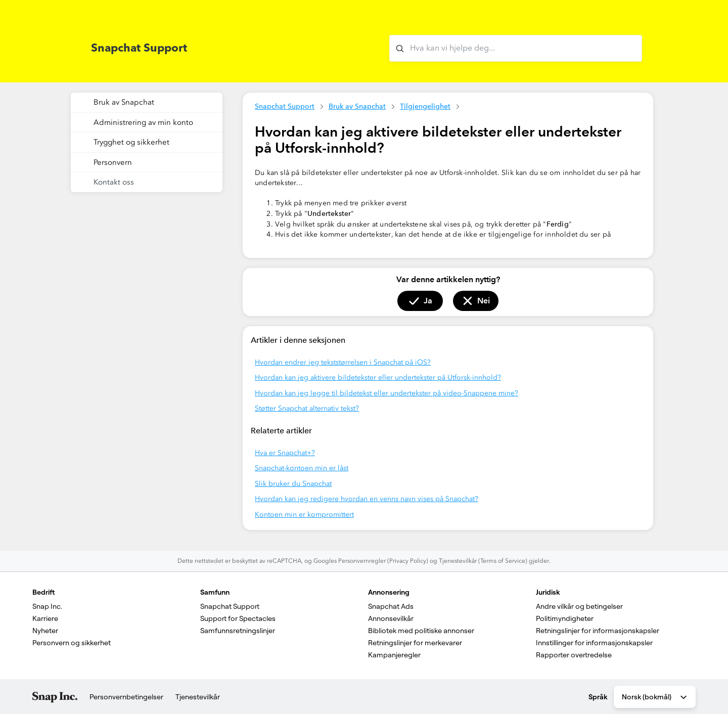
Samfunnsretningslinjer (238, 631)
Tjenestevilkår (198, 697)
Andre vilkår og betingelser (579, 606)
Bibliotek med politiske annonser (421, 631)
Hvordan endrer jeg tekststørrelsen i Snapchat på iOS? (343, 362)
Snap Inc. (47, 606)
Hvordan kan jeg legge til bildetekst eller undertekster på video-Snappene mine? (386, 393)
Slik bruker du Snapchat (293, 484)
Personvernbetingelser (126, 697)
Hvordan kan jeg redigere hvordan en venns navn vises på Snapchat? (367, 499)
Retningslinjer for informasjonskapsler (598, 631)
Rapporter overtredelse (574, 655)
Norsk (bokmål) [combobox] (655, 697)
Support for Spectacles (238, 618)
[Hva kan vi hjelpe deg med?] (516, 48)
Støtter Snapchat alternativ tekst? (307, 408)
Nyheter (45, 631)
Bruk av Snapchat (357, 106)
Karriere (45, 618)
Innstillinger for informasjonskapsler (594, 643)
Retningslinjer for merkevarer (415, 643)
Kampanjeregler (394, 655)
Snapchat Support (285, 106)
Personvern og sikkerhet (72, 643)
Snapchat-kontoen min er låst (302, 468)
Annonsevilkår (391, 618)
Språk (598, 697)
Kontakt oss (114, 182)
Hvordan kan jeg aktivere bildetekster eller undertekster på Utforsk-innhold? (378, 377)
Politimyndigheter (565, 618)
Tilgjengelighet (425, 106)
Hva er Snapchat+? (285, 453)
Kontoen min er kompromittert (304, 515)
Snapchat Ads (391, 606)
